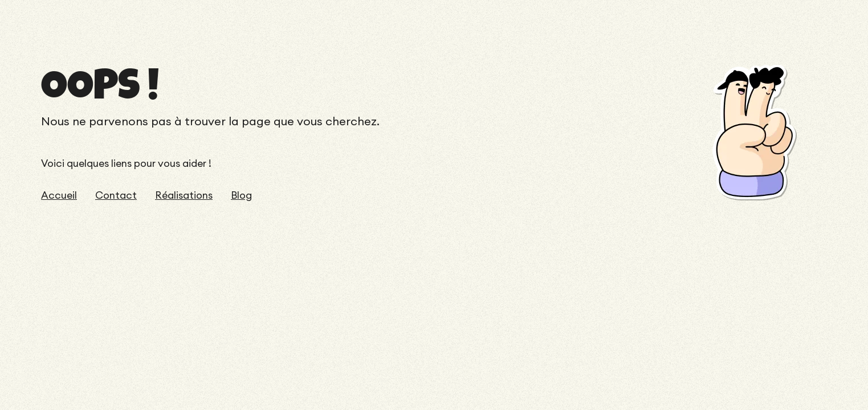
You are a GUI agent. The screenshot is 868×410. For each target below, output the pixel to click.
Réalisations (184, 196)
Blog (241, 196)
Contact (116, 196)
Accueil (59, 196)
